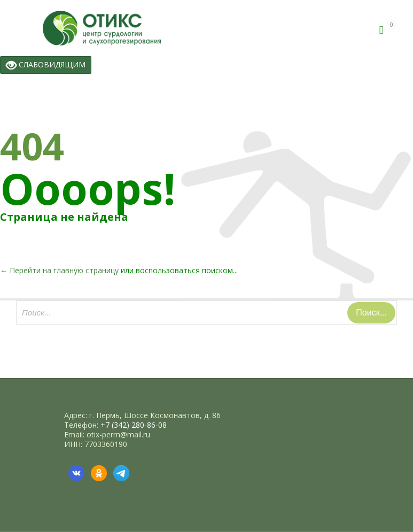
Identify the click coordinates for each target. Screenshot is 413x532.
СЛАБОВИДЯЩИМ (46, 65)
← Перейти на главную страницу (59, 270)
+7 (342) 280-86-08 (134, 425)
